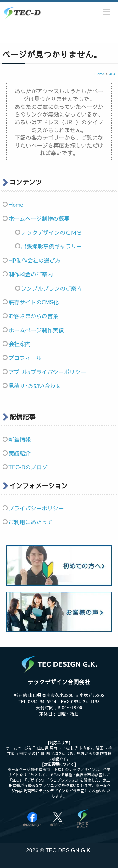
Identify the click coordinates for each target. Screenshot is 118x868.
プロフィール (25, 358)
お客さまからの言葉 (33, 316)
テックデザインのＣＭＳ (52, 232)
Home (16, 204)
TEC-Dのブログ (28, 467)
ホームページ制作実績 (36, 330)
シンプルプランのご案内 (52, 288)
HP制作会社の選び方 (34, 260)
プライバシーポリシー (36, 508)
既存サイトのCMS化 (34, 302)
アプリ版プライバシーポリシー (47, 372)
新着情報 (20, 439)
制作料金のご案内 (31, 274)
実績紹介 (20, 453)
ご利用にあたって (31, 522)
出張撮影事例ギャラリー (52, 246)
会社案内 (20, 344)
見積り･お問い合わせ (35, 386)
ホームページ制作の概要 (39, 218)
